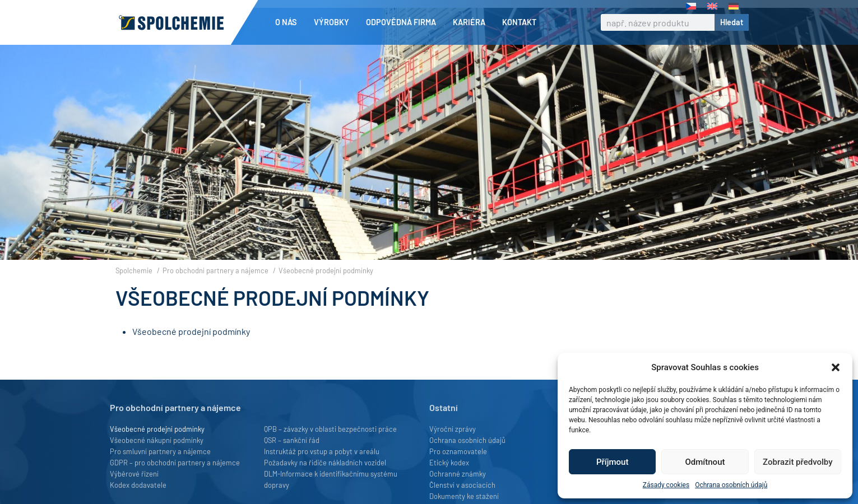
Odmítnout (705, 462)
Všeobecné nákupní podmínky (157, 440)
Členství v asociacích (462, 485)
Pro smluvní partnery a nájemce (160, 451)
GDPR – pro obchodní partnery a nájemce (175, 463)
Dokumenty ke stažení (464, 496)
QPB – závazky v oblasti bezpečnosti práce (330, 429)
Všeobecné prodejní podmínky (191, 331)
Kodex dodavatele (138, 485)
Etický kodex (449, 463)
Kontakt (519, 22)
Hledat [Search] (732, 22)
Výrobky (334, 22)
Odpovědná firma (404, 22)
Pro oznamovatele (458, 451)
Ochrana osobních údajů (731, 485)
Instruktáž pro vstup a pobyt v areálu (322, 451)
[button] (836, 367)
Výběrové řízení (134, 474)
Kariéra (472, 22)
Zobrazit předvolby (798, 462)
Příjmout (612, 462)
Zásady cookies (666, 485)
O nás (289, 22)
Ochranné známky (458, 474)
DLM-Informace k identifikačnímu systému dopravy (331, 479)
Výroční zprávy (453, 429)
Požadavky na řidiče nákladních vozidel (325, 463)
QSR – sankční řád (292, 440)
